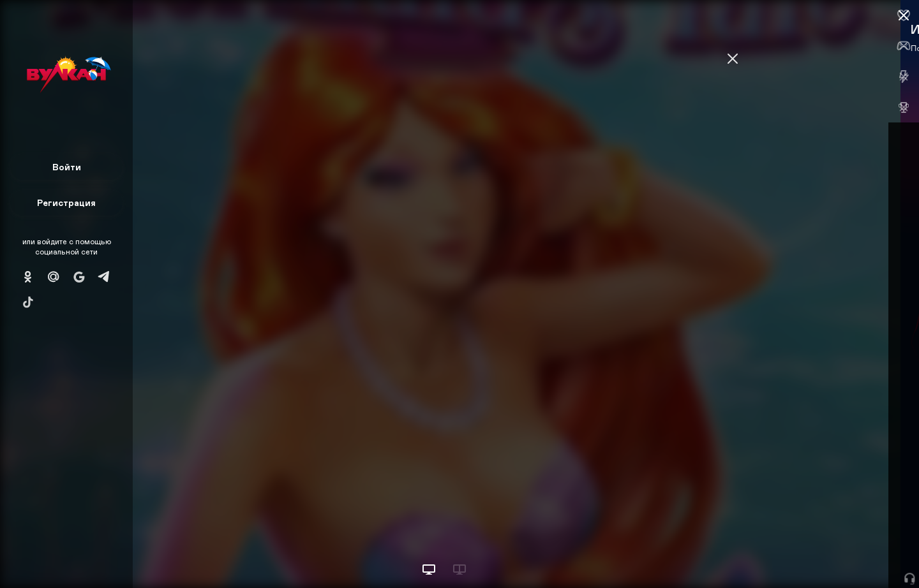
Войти (67, 167)
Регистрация (66, 202)
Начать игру (822, 555)
